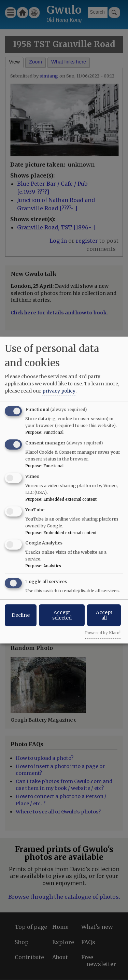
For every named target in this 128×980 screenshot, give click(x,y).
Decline (21, 615)
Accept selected (62, 615)
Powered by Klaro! (103, 633)
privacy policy (59, 391)
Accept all (104, 615)
